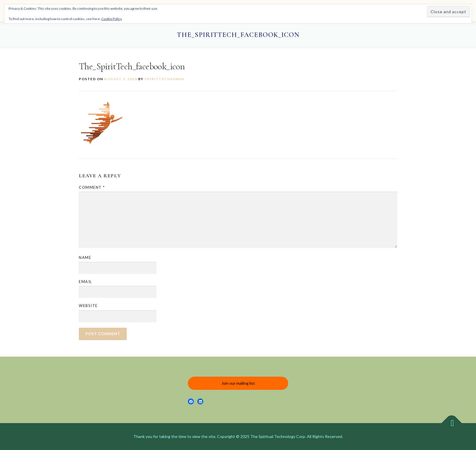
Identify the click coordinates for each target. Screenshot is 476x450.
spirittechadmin (164, 79)
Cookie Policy (112, 19)
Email (85, 282)
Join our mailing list (238, 383)
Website (88, 306)
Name (85, 258)
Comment (92, 187)
